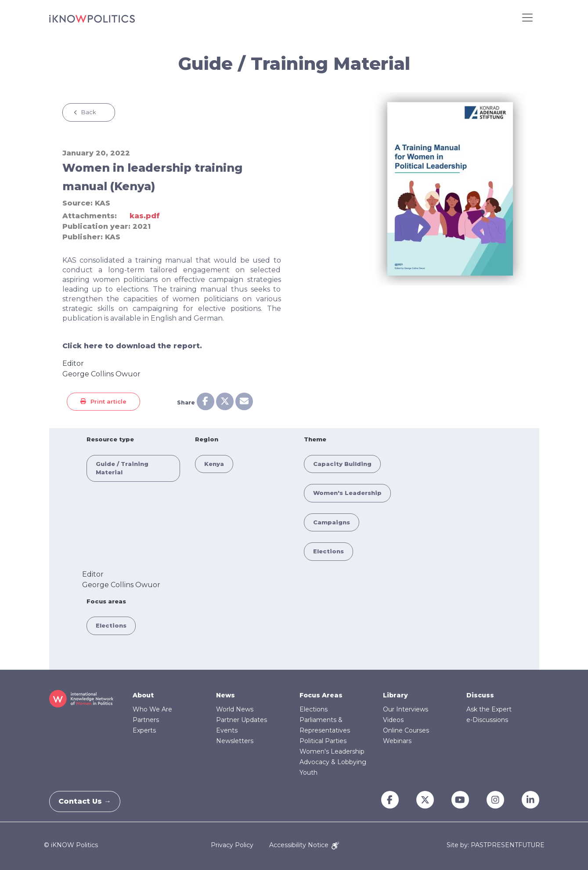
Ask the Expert (489, 709)
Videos (393, 720)
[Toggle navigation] (527, 18)
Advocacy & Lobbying (333, 762)
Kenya (214, 464)
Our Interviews (406, 709)
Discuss (480, 695)
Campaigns (332, 522)
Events (227, 730)
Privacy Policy (232, 845)
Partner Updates (242, 720)
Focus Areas (321, 695)
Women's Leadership (347, 493)
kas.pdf (145, 216)
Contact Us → (89, 801)
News (225, 695)
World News (235, 709)
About (143, 695)
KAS (103, 203)
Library (395, 695)
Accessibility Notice (304, 845)
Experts (144, 730)
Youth (308, 773)
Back (89, 112)
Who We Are (152, 709)
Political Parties (323, 741)
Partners (146, 720)
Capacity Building (342, 464)
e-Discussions (487, 720)
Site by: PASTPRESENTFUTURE (496, 845)
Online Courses (406, 730)
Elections (328, 551)
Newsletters (235, 741)
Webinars (397, 741)
